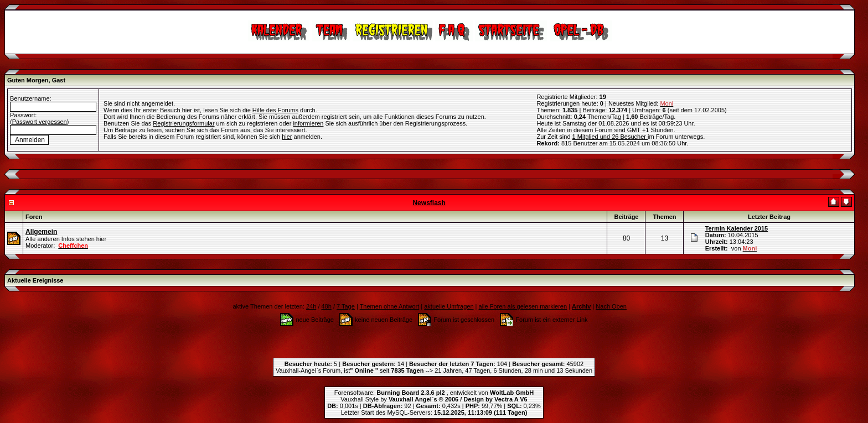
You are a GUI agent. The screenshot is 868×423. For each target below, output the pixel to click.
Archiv (581, 306)
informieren (308, 123)
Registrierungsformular (184, 123)
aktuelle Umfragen (449, 306)
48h (327, 306)
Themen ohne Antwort (390, 306)
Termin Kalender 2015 (737, 228)
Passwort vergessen (40, 122)
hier (287, 137)
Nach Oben (611, 306)
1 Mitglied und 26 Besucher (610, 137)
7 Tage (346, 306)
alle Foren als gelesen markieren (523, 306)
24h (311, 306)
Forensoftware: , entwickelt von (434, 393)
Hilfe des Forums (275, 110)
